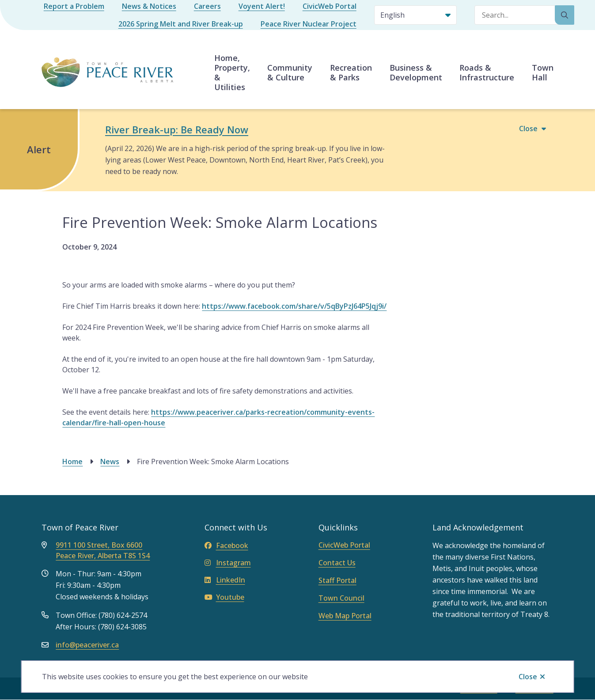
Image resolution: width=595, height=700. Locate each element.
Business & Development (416, 72)
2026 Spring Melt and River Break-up (181, 24)
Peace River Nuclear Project (309, 24)
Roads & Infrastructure (487, 72)
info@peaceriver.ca (87, 645)
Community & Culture (290, 72)
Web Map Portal (345, 616)
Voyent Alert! (262, 6)
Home (72, 462)
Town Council (341, 598)
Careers (207, 6)
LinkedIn (225, 580)
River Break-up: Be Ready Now (177, 129)
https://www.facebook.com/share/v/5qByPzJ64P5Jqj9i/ (294, 306)
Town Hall (543, 72)
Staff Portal (337, 580)
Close (528, 677)
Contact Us (337, 563)
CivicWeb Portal (330, 6)
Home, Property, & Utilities (232, 72)
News (110, 462)
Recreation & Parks (351, 72)
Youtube (224, 597)
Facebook (226, 545)
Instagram (228, 563)
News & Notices (149, 6)
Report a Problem (74, 6)
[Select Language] (415, 15)
